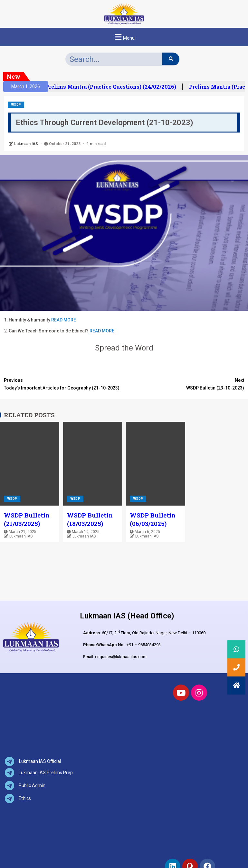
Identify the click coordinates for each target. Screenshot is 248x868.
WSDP (16, 105)
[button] (124, 37)
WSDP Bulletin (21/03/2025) (27, 519)
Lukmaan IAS (27, 144)
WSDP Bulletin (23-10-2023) (184, 384)
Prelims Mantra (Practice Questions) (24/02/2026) (114, 87)
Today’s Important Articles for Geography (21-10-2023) (64, 384)
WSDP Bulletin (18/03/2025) (90, 519)
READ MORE (64, 320)
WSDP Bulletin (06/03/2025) (153, 519)
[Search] (171, 59)
